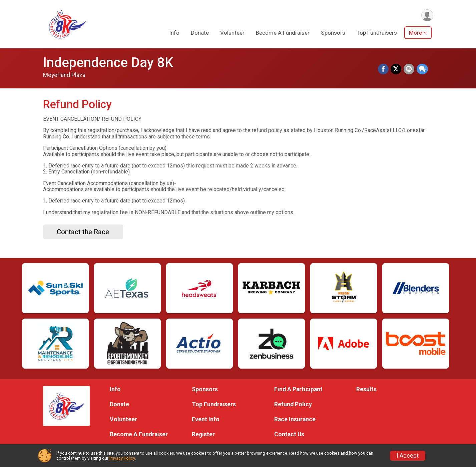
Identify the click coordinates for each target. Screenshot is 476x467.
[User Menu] (427, 16)
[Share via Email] (409, 69)
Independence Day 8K (108, 63)
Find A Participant (298, 389)
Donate (200, 33)
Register (203, 434)
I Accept (408, 456)
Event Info (206, 419)
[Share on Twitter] (397, 69)
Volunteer (232, 33)
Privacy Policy (122, 458)
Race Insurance (295, 419)
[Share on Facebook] (384, 69)
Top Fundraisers (377, 33)
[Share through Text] (422, 69)
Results (366, 389)
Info (174, 33)
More (415, 33)
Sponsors (333, 33)
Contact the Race (83, 232)
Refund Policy (293, 404)
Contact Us (289, 434)
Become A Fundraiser (283, 33)
